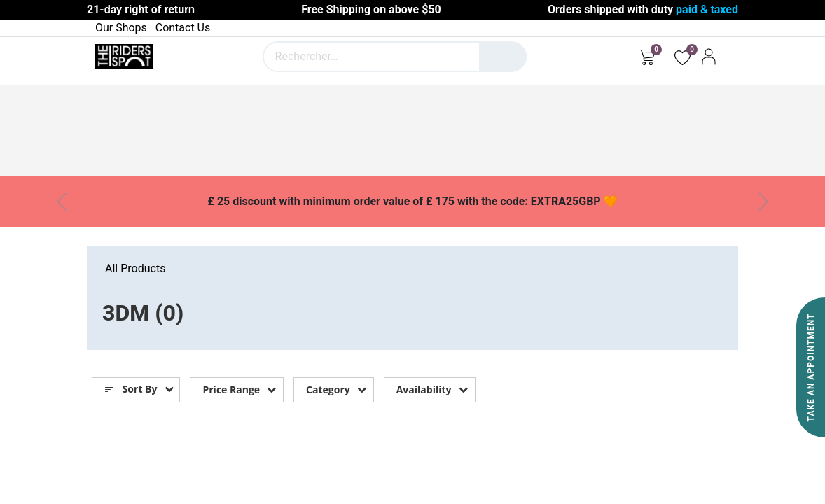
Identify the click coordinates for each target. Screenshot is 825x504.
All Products (135, 268)
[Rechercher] (503, 57)
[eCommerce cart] (647, 57)
